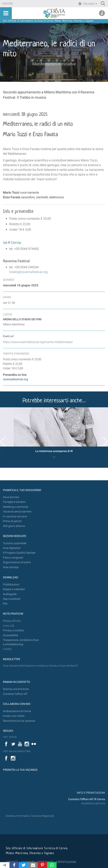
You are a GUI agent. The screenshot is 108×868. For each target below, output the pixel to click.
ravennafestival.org (16, 379)
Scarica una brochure (16, 689)
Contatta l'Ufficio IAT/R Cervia (87, 799)
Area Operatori (12, 548)
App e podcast (12, 599)
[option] (54, 434)
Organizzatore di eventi (17, 562)
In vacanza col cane (15, 516)
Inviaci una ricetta (14, 716)
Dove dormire (11, 497)
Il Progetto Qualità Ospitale (19, 553)
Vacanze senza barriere (17, 512)
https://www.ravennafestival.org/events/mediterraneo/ (38, 342)
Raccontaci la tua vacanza (19, 721)
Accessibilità (11, 635)
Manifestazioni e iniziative (54, 64)
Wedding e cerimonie (16, 507)
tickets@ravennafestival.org (28, 272)
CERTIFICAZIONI (66, 862)
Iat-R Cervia (12, 242)
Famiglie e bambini (14, 502)
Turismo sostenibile (15, 543)
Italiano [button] (90, 4)
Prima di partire (12, 521)
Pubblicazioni (11, 585)
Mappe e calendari (14, 589)
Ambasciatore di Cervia (17, 711)
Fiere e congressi (13, 558)
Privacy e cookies (13, 630)
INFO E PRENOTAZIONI (91, 793)
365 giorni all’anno (14, 526)
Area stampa (11, 567)
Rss (5, 604)
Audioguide (10, 594)
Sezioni (8, 4)
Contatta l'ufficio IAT (15, 694)
